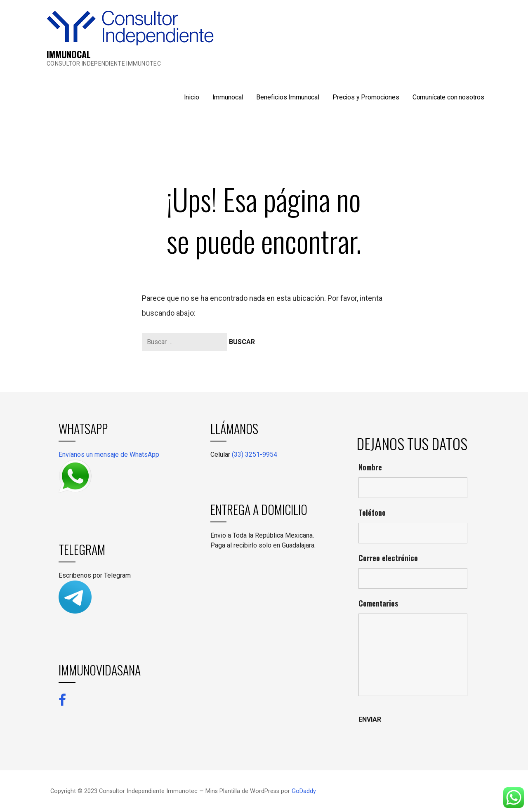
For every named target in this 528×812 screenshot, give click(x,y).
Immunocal (228, 97)
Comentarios (378, 603)
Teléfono (372, 512)
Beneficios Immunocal (288, 97)
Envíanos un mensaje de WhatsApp (109, 454)
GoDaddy (304, 791)
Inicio (192, 97)
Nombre (370, 467)
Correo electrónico (388, 558)
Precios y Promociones (366, 97)
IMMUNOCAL (69, 54)
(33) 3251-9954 (255, 454)
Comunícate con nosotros (448, 97)
